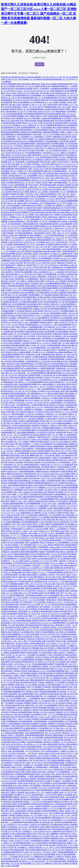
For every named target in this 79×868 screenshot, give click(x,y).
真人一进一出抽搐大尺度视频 (55, 102)
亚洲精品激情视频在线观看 (34, 735)
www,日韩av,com (9, 449)
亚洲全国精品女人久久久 (37, 671)
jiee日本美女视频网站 (40, 130)
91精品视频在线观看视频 (47, 692)
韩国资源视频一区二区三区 (14, 189)
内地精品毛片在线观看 (51, 742)
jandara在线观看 (65, 614)
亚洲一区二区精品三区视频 (11, 630)
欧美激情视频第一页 (36, 295)
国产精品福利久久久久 (62, 430)
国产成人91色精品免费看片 (53, 403)
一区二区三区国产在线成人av (22, 561)
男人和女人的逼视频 (66, 157)
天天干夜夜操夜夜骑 (58, 111)
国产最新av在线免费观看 (48, 598)
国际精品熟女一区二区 (40, 155)
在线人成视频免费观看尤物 (34, 733)
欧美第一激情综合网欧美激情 (34, 643)
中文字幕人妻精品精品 (13, 107)
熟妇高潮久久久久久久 (51, 153)
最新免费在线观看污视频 (52, 251)
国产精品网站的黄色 (46, 494)
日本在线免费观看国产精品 (68, 320)
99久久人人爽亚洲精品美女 (29, 607)
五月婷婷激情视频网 (18, 95)
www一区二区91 (41, 105)
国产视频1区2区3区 (61, 361)
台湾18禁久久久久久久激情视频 (42, 352)
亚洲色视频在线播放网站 (25, 701)
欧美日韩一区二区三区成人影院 (43, 180)
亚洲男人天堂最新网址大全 (60, 350)
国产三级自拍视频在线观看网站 (24, 433)
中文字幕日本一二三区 (56, 582)
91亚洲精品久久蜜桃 (42, 160)
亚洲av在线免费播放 (27, 293)
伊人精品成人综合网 (66, 490)
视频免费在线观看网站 (51, 132)
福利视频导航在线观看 (44, 586)
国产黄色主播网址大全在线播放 (61, 795)
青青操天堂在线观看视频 (33, 251)
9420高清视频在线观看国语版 (34, 114)
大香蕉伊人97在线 (56, 426)
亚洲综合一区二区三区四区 (51, 666)
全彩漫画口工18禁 (28, 105)
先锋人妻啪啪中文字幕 (38, 715)
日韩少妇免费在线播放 (26, 694)
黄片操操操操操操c (15, 224)
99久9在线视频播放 (67, 286)
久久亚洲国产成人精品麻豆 (53, 206)
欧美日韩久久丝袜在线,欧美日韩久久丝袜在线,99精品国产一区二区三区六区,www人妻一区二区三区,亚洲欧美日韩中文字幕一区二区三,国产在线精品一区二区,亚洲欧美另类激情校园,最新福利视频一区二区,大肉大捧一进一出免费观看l (39, 14)
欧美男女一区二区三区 (63, 607)
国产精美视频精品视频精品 (15, 116)
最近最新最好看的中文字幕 (11, 128)
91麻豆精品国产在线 (55, 536)
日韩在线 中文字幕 (55, 501)
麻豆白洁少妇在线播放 (11, 293)
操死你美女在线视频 (58, 646)
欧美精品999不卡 (66, 834)
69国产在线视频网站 (32, 543)
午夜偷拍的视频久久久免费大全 (22, 529)
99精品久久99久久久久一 (28, 389)
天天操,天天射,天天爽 (40, 169)
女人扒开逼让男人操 (47, 189)
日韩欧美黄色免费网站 (58, 657)
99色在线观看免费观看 (30, 306)
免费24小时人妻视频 (23, 357)
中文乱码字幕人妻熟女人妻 (54, 455)
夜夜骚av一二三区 (30, 802)
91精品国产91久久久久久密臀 (30, 604)
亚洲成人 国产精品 (55, 130)
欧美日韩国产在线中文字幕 (56, 641)
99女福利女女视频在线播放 (39, 453)
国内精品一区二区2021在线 (66, 355)
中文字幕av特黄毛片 (70, 735)
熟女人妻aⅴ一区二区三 (38, 387)
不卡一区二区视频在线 (21, 536)
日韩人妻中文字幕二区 (45, 423)
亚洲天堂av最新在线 (18, 577)
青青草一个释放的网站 (41, 89)
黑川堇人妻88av (34, 185)
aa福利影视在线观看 (67, 499)
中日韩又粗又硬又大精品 (52, 584)
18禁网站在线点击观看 (28, 669)
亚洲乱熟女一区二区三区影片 (39, 756)
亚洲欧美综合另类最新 (34, 377)
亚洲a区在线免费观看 (32, 588)
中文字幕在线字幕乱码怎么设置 (26, 311)
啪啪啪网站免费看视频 (59, 439)
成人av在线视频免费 (70, 125)
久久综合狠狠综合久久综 (26, 167)
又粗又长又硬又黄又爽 (68, 719)
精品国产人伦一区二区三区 (42, 561)
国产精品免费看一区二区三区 (37, 222)
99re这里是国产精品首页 (29, 682)
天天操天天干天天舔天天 (52, 377)
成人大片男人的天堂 (20, 150)
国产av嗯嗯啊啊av (53, 834)
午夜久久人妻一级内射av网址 (17, 203)
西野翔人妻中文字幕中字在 (36, 834)
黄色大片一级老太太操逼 (40, 754)
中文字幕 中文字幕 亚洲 (43, 845)
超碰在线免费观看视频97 (45, 790)
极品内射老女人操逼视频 (68, 173)
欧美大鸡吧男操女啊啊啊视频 (20, 180)
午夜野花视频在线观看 (58, 616)
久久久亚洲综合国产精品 (69, 465)
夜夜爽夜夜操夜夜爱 (65, 84)
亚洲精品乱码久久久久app (39, 623)
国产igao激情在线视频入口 (59, 160)
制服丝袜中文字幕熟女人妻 (67, 263)
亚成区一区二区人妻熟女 (22, 460)
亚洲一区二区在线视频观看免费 (46, 98)
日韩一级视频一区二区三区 (18, 600)
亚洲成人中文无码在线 (30, 598)
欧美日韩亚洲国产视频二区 (28, 717)
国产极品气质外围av (70, 655)
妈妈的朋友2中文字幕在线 (62, 137)
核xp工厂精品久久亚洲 (9, 515)
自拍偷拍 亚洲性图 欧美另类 (55, 109)
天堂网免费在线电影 (48, 355)
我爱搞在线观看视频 (44, 240)
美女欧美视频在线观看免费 (41, 261)
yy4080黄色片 (51, 772)
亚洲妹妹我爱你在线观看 (59, 313)
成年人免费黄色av (29, 437)
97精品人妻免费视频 (20, 187)
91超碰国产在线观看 (15, 815)
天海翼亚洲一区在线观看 (10, 552)
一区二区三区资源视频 (55, 715)
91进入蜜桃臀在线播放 (64, 306)
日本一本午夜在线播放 (44, 128)
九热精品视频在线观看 (16, 588)
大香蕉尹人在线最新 (17, 793)
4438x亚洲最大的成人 (34, 338)
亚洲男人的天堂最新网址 (67, 632)
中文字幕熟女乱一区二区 (52, 327)
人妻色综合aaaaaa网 (8, 196)
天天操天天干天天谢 (66, 322)
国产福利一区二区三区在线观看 (16, 295)
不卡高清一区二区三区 (38, 345)
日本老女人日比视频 (15, 462)
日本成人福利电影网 (23, 247)
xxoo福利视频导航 (50, 410)
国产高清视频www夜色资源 (40, 786)
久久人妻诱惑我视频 (17, 400)
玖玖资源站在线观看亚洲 (60, 261)
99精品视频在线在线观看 (24, 89)
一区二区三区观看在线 (53, 150)
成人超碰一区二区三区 (61, 586)
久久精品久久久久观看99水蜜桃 (61, 254)
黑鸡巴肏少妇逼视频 (20, 212)
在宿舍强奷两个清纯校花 (32, 462)
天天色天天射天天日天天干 (42, 831)
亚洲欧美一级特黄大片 (21, 797)
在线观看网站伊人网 (32, 476)
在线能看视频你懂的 (36, 327)
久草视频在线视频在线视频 (51, 428)
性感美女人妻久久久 (62, 189)
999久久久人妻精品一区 (18, 171)
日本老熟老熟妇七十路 (24, 760)
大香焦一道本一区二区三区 (61, 233)
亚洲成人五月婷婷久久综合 (41, 391)
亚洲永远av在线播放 (14, 366)
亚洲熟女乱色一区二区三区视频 (12, 380)
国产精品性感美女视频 (16, 157)
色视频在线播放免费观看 (12, 570)
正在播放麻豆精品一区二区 (53, 203)
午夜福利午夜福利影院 (9, 611)
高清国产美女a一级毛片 (15, 719)
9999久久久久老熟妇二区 (34, 400)
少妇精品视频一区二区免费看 (28, 611)
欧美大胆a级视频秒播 (69, 584)
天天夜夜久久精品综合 (55, 387)
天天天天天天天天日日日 (50, 614)
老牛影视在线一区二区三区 (66, 692)
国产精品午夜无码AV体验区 (39, 563)
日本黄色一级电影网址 (46, 682)
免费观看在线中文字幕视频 (43, 857)
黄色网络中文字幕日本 (35, 238)
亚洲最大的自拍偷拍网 (51, 549)
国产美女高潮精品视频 (50, 341)
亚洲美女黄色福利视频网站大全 (42, 804)
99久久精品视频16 (24, 540)
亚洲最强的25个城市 (65, 579)
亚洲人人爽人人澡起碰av (22, 492)
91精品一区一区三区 (66, 793)
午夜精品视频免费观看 (55, 572)
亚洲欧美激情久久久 (60, 219)
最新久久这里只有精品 (36, 485)
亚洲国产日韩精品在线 (64, 510)
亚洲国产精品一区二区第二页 (35, 705)
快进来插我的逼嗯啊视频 (55, 671)
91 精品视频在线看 (31, 361)
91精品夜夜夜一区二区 (57, 192)
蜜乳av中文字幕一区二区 (32, 263)
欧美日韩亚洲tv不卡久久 (32, 316)
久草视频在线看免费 (62, 648)
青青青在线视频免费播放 (68, 604)
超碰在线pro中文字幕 (19, 650)
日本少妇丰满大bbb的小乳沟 (65, 538)
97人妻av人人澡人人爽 (29, 531)
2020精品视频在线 (62, 375)
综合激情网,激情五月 (49, 467)
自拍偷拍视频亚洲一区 (25, 731)
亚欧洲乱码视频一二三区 (58, 540)
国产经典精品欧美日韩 (67, 288)
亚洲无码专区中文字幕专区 (63, 770)
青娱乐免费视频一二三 (38, 235)
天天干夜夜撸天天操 (57, 134)
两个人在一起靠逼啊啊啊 (28, 176)
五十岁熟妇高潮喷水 (45, 653)
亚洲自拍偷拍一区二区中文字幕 (66, 609)
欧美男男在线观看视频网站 (49, 288)
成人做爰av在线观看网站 (58, 453)
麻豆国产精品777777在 (64, 199)
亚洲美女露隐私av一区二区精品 (64, 859)
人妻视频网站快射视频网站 (59, 89)
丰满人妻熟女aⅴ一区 (21, 382)
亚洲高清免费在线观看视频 (47, 579)
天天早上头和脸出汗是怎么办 (55, 527)
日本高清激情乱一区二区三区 (45, 199)
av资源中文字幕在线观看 (58, 841)
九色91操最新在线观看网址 (57, 726)
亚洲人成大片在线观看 (49, 84)
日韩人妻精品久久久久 (60, 240)
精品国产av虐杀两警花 (24, 254)
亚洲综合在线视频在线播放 (54, 524)
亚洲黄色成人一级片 (17, 320)
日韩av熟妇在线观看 (49, 210)
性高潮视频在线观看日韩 (57, 843)
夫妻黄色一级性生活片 (51, 304)
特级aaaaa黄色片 (56, 547)
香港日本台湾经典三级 (11, 144)
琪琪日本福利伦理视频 (18, 377)
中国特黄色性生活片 (44, 437)
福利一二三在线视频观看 (31, 698)
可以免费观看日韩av (23, 405)
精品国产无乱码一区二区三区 (48, 311)
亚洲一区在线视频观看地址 (47, 389)
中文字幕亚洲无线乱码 (57, 155)
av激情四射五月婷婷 (10, 384)
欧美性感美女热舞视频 (30, 724)
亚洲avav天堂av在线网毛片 (41, 439)
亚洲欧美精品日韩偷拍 (61, 334)
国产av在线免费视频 (34, 95)
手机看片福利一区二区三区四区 (24, 336)
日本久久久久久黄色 (64, 107)
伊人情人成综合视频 (12, 121)
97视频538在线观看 (17, 414)
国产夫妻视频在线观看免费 (37, 726)
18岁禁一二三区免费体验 (57, 529)
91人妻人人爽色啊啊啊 (30, 322)
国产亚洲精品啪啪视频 (26, 98)
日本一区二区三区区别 (33, 618)
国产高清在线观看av (64, 210)
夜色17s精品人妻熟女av (19, 327)
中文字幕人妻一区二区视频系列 (56, 281)
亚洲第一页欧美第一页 (34, 300)
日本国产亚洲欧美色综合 (40, 405)
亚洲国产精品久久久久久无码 (26, 123)
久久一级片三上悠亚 (52, 848)
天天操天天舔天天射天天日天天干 (38, 111)
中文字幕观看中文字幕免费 (64, 682)
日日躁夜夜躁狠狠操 (40, 721)
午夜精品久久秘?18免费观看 (13, 118)
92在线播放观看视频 (54, 345)
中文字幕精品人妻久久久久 (45, 242)
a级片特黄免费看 (7, 517)
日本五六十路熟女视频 (46, 176)
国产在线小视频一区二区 (17, 164)
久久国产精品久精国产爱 (69, 758)
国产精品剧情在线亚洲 (33, 625)
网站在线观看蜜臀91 (22, 387)
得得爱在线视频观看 (58, 297)
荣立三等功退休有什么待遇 (30, 355)
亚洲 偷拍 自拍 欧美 (55, 187)
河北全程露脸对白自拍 (23, 770)
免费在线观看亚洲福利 (54, 373)
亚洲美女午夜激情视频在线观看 (30, 747)
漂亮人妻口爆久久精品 (13, 105)
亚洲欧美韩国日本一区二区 (27, 318)
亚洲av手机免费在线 (17, 279)
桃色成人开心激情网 (16, 416)
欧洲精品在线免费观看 (14, 341)
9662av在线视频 (39, 731)
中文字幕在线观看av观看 (26, 430)
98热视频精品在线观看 (33, 320)
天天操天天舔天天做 (15, 242)
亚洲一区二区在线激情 (16, 162)
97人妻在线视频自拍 (14, 724)
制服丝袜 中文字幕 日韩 (13, 763)
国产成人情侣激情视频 (62, 559)
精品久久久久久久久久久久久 (65, 164)
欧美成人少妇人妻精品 (47, 538)
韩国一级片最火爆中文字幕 (45, 93)
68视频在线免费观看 (36, 141)
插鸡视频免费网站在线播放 (56, 283)
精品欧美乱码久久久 (63, 93)
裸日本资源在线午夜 (8, 265)
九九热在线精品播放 (51, 141)
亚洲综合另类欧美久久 (36, 848)
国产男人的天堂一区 (26, 857)
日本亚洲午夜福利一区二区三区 (59, 788)
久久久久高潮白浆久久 (46, 228)
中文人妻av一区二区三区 (23, 91)
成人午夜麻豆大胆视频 (66, 618)
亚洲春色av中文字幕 (17, 251)
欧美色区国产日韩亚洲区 (18, 533)
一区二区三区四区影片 (33, 751)
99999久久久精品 (30, 277)
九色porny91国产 (11, 93)
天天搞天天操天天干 (64, 162)
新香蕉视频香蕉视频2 (28, 144)
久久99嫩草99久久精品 (50, 864)
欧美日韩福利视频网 (12, 779)
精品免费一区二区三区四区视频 (50, 329)
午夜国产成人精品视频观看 (61, 458)
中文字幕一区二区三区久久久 (15, 655)
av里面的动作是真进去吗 (14, 474)
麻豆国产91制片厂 (69, 513)
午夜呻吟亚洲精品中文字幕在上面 (46, 201)
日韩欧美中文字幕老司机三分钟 (31, 549)
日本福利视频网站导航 (24, 309)
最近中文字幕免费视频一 (18, 776)
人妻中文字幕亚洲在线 (45, 570)
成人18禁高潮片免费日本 (25, 412)
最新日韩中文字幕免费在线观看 (55, 171)
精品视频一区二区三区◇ (57, 708)
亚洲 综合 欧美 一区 (41, 861)
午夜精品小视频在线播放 (55, 394)
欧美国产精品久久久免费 (35, 524)
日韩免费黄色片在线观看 (45, 244)
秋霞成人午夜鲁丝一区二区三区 (14, 329)
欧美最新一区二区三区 (58, 756)
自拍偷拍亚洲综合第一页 (12, 302)
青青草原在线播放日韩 (34, 838)
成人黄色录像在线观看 (45, 559)
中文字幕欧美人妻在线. (48, 476)
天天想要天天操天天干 (43, 364)
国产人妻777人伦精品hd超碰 (28, 515)
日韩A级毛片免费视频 (58, 293)
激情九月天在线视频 (47, 279)
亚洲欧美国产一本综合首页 (46, 277)
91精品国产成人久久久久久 (34, 407)
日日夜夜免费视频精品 (13, 522)
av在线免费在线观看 (32, 162)
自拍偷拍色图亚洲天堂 (31, 465)
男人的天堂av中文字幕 (21, 100)
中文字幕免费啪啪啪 (62, 543)
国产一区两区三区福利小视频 (42, 183)
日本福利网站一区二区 (47, 728)
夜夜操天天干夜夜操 (64, 478)
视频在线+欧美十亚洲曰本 (10, 632)
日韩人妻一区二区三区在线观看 (36, 359)
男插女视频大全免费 (43, 371)
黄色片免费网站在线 (57, 813)
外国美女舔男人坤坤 (55, 105)
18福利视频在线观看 (68, 577)
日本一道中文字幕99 (50, 300)
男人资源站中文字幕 (52, 148)
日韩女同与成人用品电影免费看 (29, 375)
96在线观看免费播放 (25, 712)
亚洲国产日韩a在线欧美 (41, 254)
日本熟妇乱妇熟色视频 (50, 618)
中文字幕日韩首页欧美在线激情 (41, 334)
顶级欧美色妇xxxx (27, 160)
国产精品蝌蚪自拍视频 (29, 673)
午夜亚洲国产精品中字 (21, 813)
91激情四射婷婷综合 (27, 364)
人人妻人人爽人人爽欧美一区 (26, 579)
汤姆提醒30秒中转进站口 (65, 433)
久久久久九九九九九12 (16, 359)
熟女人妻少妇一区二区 (41, 91)
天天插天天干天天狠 (22, 841)
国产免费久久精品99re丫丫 (29, 499)
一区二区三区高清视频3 (36, 600)
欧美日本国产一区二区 (41, 134)
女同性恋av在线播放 (34, 811)
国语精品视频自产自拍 (26, 199)
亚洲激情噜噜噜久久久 (33, 325)
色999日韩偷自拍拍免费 (57, 861)
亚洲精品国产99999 (21, 490)
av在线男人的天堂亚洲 (24, 616)
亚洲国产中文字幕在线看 (30, 627)
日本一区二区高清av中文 (14, 437)
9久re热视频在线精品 (40, 767)
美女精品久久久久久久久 (42, 637)
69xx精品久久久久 (44, 531)
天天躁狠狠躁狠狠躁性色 (23, 134)
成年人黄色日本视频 (14, 646)
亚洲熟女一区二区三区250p (31, 249)
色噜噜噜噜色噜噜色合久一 (61, 86)
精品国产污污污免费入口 (18, 281)
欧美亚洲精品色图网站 (31, 822)
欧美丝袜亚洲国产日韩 (60, 364)
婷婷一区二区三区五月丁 (12, 228)
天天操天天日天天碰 (32, 189)
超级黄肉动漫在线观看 (35, 497)
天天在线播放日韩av (35, 173)
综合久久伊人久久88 (49, 478)
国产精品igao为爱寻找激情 (55, 731)
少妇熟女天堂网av (7, 469)
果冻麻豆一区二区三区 (18, 210)
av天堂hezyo (5, 414)
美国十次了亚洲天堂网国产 (53, 556)
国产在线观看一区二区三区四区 (64, 712)
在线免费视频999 (43, 318)
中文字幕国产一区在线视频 (61, 781)
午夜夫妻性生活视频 (63, 270)
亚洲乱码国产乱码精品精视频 (49, 366)
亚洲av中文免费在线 (57, 469)
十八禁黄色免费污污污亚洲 (54, 419)
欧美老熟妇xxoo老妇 (67, 265)
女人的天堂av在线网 (70, 373)
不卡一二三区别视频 (10, 857)
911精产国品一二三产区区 (40, 566)
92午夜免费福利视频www (34, 153)
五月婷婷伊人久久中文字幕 (28, 538)
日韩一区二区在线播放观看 (19, 453)
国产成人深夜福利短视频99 (41, 451)
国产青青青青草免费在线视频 (63, 673)
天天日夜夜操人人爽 (35, 203)
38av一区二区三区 (29, 678)
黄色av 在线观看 (40, 694)
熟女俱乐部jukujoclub (20, 141)
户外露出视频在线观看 (39, 664)
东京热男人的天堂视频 (38, 825)
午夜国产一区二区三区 (30, 107)
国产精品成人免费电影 (38, 435)
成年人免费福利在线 (55, 267)
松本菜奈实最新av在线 (66, 212)
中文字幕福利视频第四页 (15, 595)
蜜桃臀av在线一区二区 (66, 660)
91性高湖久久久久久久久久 (62, 258)
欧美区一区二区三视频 (54, 435)
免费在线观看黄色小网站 (23, 169)
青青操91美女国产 (44, 646)
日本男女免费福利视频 (49, 588)
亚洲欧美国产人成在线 (14, 708)
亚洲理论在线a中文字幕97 (63, 449)
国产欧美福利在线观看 (53, 114)
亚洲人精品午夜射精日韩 (26, 371)
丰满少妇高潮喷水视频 (28, 547)
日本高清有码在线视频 (68, 634)
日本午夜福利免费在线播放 (51, 249)
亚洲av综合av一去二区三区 (64, 228)
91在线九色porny (29, 242)
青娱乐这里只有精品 (10, 421)
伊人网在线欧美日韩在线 (10, 467)
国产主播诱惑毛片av (69, 850)
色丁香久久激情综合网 (22, 231)
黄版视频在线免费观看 (59, 517)
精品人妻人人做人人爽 (59, 836)
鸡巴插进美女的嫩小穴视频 (49, 630)
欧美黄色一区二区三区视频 (16, 666)
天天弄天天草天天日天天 (40, 231)
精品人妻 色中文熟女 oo (15, 744)
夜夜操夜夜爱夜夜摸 (67, 765)
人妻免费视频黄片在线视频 (39, 841)
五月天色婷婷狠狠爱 (44, 258)
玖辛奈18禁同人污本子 (60, 749)
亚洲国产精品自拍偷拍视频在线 (35, 416)
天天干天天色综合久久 (51, 265)
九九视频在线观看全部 (39, 357)
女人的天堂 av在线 (64, 598)
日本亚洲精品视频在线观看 (59, 100)
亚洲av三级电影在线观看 (22, 352)
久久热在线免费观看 (65, 224)
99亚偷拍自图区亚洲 (18, 572)
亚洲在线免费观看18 (64, 325)
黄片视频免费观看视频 (56, 359)
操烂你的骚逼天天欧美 (42, 233)
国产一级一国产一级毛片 (67, 194)
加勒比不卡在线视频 (67, 153)
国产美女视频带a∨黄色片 (66, 410)
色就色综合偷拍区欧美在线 (14, 705)
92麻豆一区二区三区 (53, 554)
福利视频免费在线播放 (33, 217)
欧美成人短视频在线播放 (55, 446)
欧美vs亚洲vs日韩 (16, 148)
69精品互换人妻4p (65, 217)
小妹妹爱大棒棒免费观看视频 (51, 118)
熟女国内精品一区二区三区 (16, 111)
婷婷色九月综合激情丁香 (65, 167)
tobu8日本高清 (13, 389)
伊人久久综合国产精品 (63, 180)
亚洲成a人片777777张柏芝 (32, 341)
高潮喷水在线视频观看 (11, 653)
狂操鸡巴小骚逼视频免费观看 (29, 421)
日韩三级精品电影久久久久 (14, 274)
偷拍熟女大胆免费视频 (9, 483)
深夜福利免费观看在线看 (46, 121)
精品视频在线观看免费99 (55, 676)
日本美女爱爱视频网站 (35, 171)
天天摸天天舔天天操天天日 (27, 508)
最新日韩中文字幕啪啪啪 (30, 648)
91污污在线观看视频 (49, 274)
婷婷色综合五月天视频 (21, 192)
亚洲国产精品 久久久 (20, 593)
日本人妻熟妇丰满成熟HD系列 (45, 139)
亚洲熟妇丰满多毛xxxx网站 (49, 322)
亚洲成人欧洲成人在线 (42, 86)
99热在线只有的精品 (70, 130)
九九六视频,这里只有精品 (20, 283)
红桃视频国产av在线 (45, 508)
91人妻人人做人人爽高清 (25, 501)
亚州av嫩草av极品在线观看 (28, 575)
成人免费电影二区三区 (39, 513)
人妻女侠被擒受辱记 (57, 91)
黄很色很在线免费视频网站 (11, 132)
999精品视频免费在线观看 (48, 224)
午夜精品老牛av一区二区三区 (54, 238)
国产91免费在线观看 (51, 116)
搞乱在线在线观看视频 (14, 114)
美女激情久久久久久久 (55, 602)
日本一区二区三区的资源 (40, 540)
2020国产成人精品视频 (65, 196)
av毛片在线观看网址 (49, 95)
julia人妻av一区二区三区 (23, 267)
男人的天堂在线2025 (22, 313)
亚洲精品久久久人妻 (17, 217)
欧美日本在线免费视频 (21, 102)
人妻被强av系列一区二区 (33, 380)
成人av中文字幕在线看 (32, 118)
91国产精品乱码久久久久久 (39, 813)
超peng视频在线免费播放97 (64, 352)
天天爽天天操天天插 (45, 123)
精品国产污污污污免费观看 (35, 488)
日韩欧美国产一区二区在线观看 (18, 137)
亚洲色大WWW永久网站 (26, 93)
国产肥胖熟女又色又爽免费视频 (61, 318)
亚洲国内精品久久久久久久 (46, 167)
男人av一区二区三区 (44, 343)
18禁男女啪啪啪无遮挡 (30, 224)
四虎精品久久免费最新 (63, 279)
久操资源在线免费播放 (34, 742)
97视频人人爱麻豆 (66, 132)
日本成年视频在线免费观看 (57, 309)
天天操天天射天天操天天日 (14, 153)
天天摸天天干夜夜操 (55, 513)
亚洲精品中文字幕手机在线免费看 (35, 708)
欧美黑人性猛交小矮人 (58, 786)
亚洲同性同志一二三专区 (50, 290)
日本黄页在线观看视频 (42, 818)
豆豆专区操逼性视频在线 (55, 235)
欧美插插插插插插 (10, 371)
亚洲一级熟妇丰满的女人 (34, 116)
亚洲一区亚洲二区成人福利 (60, 371)
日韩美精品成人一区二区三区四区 (13, 488)
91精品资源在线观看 (43, 144)
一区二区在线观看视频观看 (36, 373)
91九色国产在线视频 (31, 719)
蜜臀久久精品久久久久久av (36, 572)
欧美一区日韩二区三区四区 (27, 829)
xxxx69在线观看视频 (8, 657)
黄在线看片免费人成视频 (22, 772)
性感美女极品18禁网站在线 (30, 84)
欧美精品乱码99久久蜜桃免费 (52, 625)
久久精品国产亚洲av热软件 (33, 208)
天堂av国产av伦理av (51, 490)
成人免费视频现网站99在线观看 (45, 196)
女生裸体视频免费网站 (56, 721)
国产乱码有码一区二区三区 (66, 95)
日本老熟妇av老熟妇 (38, 481)
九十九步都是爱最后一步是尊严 (41, 137)
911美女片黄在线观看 (32, 634)
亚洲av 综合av (65, 178)
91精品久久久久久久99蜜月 (41, 836)
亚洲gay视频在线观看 (50, 744)
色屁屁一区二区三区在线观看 (18, 334)
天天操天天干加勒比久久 (66, 588)
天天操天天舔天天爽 (40, 267)
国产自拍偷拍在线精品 (61, 123)
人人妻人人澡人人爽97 (19, 641)
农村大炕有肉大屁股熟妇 (12, 343)
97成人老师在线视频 (42, 215)
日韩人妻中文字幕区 (65, 98)
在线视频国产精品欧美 (60, 621)
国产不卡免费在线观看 (22, 582)
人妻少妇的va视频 (48, 164)
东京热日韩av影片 (62, 242)
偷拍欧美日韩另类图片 (34, 206)
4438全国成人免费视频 (22, 703)
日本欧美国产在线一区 (38, 283)
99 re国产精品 (20, 403)
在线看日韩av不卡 (7, 490)
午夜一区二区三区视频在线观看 (34, 348)
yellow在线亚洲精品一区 (55, 348)
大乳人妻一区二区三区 (9, 375)
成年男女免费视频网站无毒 (11, 84)
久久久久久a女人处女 (53, 488)
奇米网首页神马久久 (37, 178)
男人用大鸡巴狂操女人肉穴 (67, 627)
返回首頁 (39, 64)
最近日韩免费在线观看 (37, 226)
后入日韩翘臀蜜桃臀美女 (57, 623)
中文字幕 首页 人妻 (70, 602)
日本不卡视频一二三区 (14, 494)
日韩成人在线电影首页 (50, 217)
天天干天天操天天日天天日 (37, 650)
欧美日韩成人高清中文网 (24, 196)
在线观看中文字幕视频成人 (34, 410)
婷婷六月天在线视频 (42, 444)
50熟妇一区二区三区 (12, 864)
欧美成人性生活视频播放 (26, 586)
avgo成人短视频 (30, 240)
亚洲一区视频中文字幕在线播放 (61, 215)
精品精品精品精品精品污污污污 (54, 208)
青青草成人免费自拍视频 (34, 556)
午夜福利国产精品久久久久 (33, 474)
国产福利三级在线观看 (9, 694)
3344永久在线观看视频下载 (18, 185)
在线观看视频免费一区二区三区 (24, 244)
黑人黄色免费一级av (47, 822)
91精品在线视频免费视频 (31, 398)
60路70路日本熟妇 (51, 212)
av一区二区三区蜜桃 (70, 412)
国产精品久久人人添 (32, 157)
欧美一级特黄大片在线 (30, 692)
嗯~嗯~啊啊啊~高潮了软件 (24, 201)
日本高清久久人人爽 (49, 325)
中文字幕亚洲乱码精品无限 (39, 100)
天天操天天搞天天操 (50, 474)
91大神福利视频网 (13, 350)
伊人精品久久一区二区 (21, 219)
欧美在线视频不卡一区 (65, 139)
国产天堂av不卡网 (42, 678)
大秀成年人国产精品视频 (10, 176)
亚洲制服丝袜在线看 (18, 338)
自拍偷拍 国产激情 (41, 146)
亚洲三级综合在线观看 (63, 121)
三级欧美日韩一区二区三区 (38, 187)
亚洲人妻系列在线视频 (28, 121)
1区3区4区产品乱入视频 (23, 155)
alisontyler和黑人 (23, 825)
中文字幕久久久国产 (32, 194)
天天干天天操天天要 (28, 591)
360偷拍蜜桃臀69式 (10, 559)
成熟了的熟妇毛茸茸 (60, 845)
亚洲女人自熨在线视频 (18, 811)
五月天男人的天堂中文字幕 (50, 634)
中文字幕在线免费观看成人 (24, 233)
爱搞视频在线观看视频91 (68, 366)
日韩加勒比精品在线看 (56, 797)
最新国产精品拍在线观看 (29, 653)
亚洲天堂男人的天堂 (49, 263)
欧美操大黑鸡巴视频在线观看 (14, 850)
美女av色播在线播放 (17, 543)
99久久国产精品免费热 (16, 625)
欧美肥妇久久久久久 (20, 125)
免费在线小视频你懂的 (22, 451)
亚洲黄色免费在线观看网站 (22, 130)
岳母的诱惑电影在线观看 (49, 157)
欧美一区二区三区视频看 (42, 783)
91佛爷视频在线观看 (60, 183)
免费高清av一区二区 (53, 414)
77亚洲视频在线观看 (68, 251)
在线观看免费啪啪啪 (28, 128)
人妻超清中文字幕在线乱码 (27, 510)
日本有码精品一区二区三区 (13, 465)
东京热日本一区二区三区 (66, 506)
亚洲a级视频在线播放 (34, 210)
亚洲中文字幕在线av (34, 164)
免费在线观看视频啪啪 (18, 394)
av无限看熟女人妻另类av (47, 575)
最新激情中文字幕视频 (22, 836)
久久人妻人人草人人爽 (39, 247)
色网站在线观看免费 (48, 368)
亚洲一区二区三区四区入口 (14, 240)
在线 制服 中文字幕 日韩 (32, 428)
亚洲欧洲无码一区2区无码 (14, 643)
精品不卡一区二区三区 (39, 256)
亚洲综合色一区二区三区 (25, 86)
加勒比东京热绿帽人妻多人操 (56, 460)
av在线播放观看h (32, 329)
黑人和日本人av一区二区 (33, 744)
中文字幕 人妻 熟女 (58, 437)
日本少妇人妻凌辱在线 (61, 522)
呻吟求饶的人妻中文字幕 (39, 797)
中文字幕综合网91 (63, 277)
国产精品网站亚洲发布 (36, 593)
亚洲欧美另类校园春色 (38, 446)
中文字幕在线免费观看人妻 (58, 146)
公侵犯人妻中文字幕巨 (28, 258)
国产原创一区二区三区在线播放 (24, 859)
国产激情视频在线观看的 (15, 584)
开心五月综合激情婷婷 (40, 843)
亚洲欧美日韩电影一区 (18, 109)
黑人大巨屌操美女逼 (37, 102)
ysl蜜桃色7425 (21, 265)
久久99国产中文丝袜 (42, 412)
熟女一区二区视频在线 (59, 483)
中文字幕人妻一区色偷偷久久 (35, 414)
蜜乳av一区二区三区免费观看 (11, 698)
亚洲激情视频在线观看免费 (11, 737)
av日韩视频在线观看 (53, 481)
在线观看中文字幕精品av (40, 426)
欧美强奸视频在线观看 (30, 522)
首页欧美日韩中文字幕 (11, 549)
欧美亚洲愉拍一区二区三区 (38, 820)
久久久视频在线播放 (23, 513)
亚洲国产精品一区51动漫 (60, 343)
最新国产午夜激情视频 (26, 332)
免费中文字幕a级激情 (69, 481)
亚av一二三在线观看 (57, 272)
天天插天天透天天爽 (10, 444)
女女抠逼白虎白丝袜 (69, 377)
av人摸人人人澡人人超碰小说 (48, 717)
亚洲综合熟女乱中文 (8, 760)
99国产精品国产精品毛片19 (26, 790)
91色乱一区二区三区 (50, 815)
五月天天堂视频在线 (19, 238)
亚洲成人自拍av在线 (67, 827)
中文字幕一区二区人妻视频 (24, 215)
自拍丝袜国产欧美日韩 (13, 627)
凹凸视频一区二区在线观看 (33, 765)
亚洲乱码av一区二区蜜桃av (39, 192)
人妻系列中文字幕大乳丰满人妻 (22, 818)
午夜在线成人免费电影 (28, 779)
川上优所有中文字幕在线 (62, 857)
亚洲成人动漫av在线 (38, 772)
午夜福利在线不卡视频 (57, 471)
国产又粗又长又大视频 (33, 274)
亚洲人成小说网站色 (14, 423)
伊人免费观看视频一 (32, 279)
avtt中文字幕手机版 (38, 460)
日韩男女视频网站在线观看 (38, 809)
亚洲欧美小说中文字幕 (39, 703)
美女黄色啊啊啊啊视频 (32, 504)
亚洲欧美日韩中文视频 (36, 281)
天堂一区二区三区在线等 (16, 325)
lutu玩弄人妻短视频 (45, 522)
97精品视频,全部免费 (51, 295)
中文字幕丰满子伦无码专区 (13, 410)
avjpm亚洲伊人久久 (10, 430)
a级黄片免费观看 (14, 799)
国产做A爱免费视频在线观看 (54, 763)
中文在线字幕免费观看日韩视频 (62, 783)
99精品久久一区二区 (27, 350)
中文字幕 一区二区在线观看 (53, 400)
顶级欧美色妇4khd (42, 471)
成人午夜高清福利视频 (69, 485)
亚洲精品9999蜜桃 (44, 297)
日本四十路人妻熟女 (12, 499)
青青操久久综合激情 (43, 350)
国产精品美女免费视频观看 (31, 799)
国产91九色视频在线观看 (47, 107)
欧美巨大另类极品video (15, 710)
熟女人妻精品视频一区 (70, 515)
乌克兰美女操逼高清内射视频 (28, 288)
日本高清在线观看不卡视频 (16, 206)
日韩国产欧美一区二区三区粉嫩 (12, 277)
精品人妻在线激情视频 (16, 751)
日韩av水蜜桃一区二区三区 (38, 533)
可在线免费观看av (18, 520)
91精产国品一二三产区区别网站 (18, 446)
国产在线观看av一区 (15, 545)
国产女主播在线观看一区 (68, 630)
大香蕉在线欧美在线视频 (44, 449)
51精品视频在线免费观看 (15, 286)
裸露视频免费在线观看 (54, 125)
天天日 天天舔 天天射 (48, 504)
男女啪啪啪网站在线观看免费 (14, 696)
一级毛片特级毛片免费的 (25, 139)
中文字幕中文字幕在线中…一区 (19, 754)
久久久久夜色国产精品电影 (52, 747)
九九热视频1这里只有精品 (59, 566)
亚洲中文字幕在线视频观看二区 (50, 302)
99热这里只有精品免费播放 (21, 261)
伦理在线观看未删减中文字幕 (35, 520)
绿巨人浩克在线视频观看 (17, 304)
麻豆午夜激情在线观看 (61, 128)
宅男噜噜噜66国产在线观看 (58, 222)
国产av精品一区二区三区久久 (33, 763)
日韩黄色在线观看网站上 (49, 194)
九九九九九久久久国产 (9, 781)
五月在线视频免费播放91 (35, 109)
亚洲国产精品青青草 (14, 648)
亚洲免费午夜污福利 (17, 194)
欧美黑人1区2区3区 (13, 531)
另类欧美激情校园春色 (27, 471)
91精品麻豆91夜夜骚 (64, 185)
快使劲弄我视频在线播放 (12, 297)
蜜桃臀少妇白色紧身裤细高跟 (31, 132)
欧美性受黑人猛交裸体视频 (45, 332)
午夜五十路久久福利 (52, 178)
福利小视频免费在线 (22, 235)
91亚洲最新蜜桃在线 (27, 458)
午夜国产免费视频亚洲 (65, 476)
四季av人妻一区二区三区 (34, 584)
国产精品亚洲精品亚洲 (53, 485)
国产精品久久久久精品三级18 (33, 148)
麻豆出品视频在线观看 (14, 208)
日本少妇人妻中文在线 (53, 577)
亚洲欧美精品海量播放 (30, 302)
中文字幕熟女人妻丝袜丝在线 (23, 146)
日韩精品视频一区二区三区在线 (41, 219)
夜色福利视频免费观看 (29, 228)
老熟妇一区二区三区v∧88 (47, 510)
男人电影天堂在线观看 (67, 148)
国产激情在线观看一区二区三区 (47, 442)
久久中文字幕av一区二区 (58, 231)
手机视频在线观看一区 (59, 144)
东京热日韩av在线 (13, 364)
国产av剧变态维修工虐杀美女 (11, 398)
